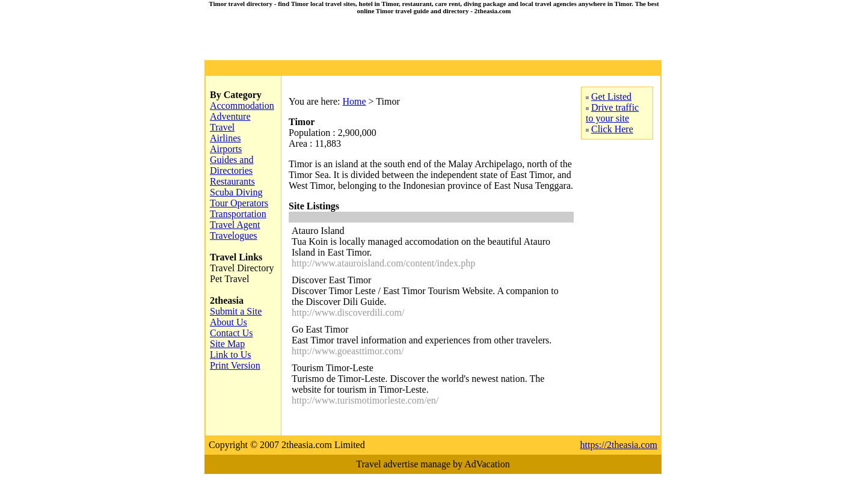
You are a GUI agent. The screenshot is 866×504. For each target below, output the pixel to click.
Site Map (227, 344)
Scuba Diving (236, 192)
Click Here (612, 129)
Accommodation (242, 106)
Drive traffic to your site (612, 113)
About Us (229, 322)
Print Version (235, 365)
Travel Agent (235, 225)
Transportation (238, 214)
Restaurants (232, 181)
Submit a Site (236, 311)
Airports (226, 149)
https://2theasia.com (619, 445)
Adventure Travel (230, 122)
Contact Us (232, 333)
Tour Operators (239, 203)
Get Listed (611, 97)
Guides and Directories (232, 165)
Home (354, 101)
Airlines (226, 138)
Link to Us (230, 355)
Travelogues (234, 235)
